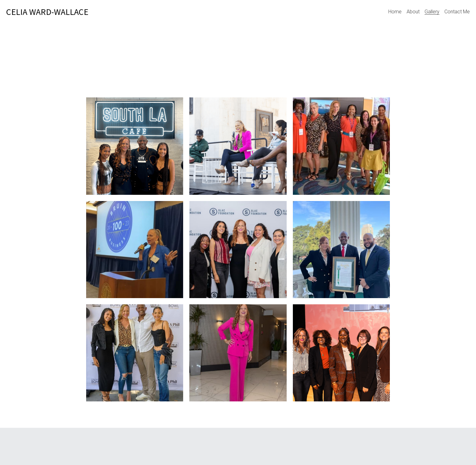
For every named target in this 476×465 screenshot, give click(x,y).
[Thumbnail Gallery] (135, 146)
